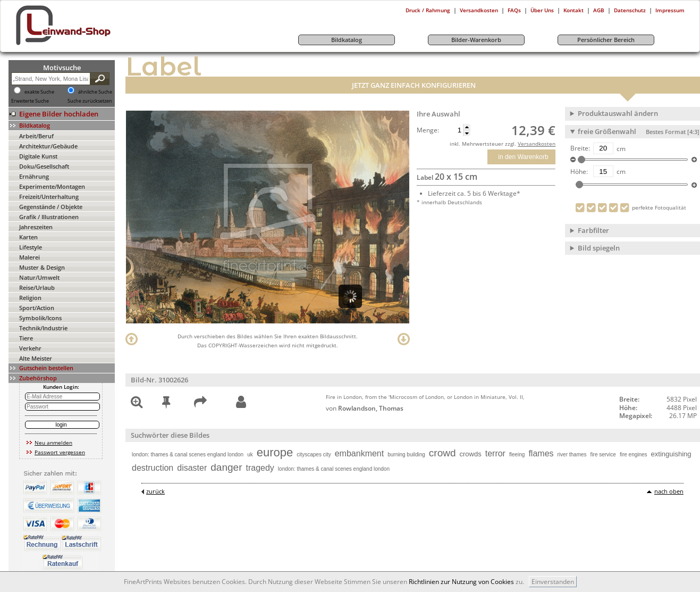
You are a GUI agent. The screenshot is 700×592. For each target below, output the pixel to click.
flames (541, 453)
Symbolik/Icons (40, 318)
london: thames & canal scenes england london (188, 455)
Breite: (580, 148)
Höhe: (579, 172)
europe (275, 452)
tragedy (260, 468)
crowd (442, 453)
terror (495, 453)
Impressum (670, 10)
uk (250, 455)
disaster (192, 468)
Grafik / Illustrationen (49, 217)
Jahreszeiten (36, 227)
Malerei (29, 257)
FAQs (514, 10)
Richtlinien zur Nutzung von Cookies (461, 582)
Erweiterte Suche (30, 101)
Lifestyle (31, 247)
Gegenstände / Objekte (51, 207)
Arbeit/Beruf (36, 136)
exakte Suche (39, 92)
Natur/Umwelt (39, 277)
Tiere (26, 338)
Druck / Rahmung (428, 10)
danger (226, 467)
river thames (572, 455)
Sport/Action (37, 308)
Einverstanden (553, 582)
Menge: (428, 130)
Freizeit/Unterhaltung (49, 197)
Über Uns (542, 10)
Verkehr (30, 348)
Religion (30, 298)
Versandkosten (479, 10)
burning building (406, 455)
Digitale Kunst (38, 156)
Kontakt (574, 10)
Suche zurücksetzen (90, 101)
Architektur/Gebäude (48, 146)
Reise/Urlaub (37, 287)
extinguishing (671, 454)
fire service (603, 455)
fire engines (634, 455)
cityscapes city (314, 455)
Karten (28, 237)
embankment (360, 453)
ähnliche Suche (95, 92)
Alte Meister (36, 358)
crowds (471, 454)
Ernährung (34, 176)
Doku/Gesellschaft (44, 166)
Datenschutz (630, 10)
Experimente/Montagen (52, 186)
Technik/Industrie (43, 328)
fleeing (517, 455)
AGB (599, 10)
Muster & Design (42, 267)
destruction (153, 468)
